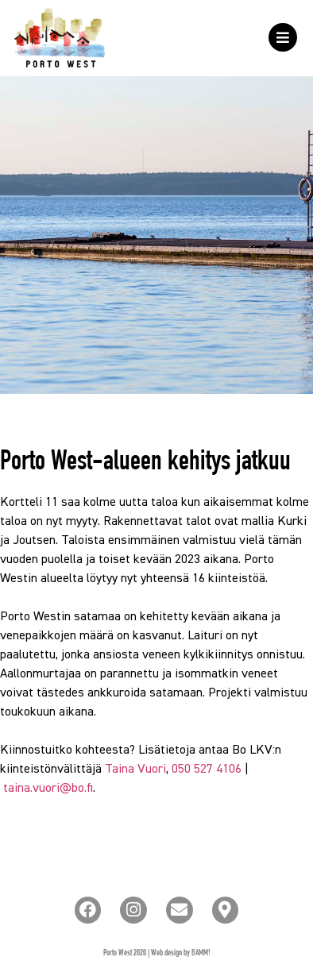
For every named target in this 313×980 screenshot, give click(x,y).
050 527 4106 (207, 770)
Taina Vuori (135, 770)
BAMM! (201, 953)
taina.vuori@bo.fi (48, 789)
